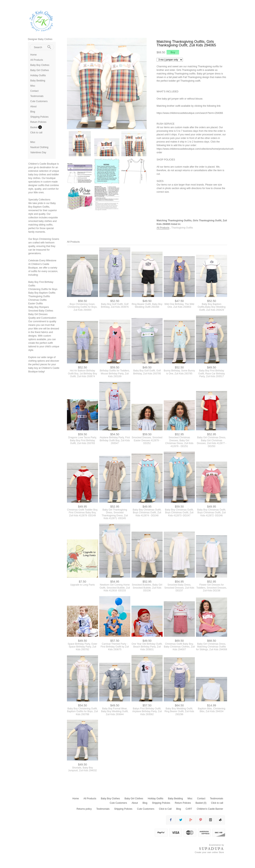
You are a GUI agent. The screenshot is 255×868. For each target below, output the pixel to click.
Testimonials (37, 96)
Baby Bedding (38, 81)
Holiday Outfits (38, 75)
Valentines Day (38, 152)
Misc (33, 86)
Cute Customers (39, 101)
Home (33, 55)
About (33, 106)
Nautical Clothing (39, 147)
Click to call (36, 133)
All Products (37, 60)
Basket (34, 127)
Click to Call (165, 809)
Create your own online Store (209, 852)
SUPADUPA (211, 849)
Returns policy (84, 809)
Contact (34, 91)
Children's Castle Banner (210, 809)
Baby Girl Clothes (40, 70)
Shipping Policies (39, 117)
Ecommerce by (217, 845)
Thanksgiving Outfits (182, 228)
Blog (33, 112)
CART (189, 809)
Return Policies (38, 122)
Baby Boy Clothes (40, 65)
